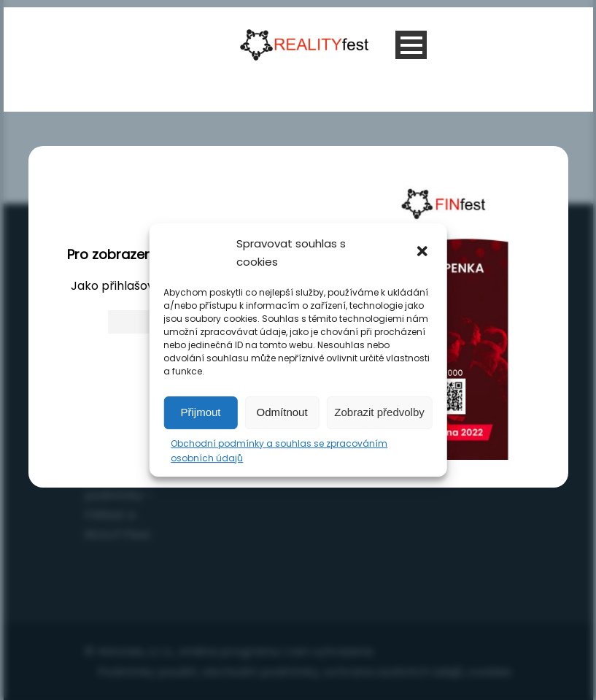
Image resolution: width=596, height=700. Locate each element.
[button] (424, 253)
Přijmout (201, 412)
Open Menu (411, 45)
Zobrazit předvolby (379, 412)
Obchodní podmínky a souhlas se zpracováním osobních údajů (279, 451)
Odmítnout (282, 412)
